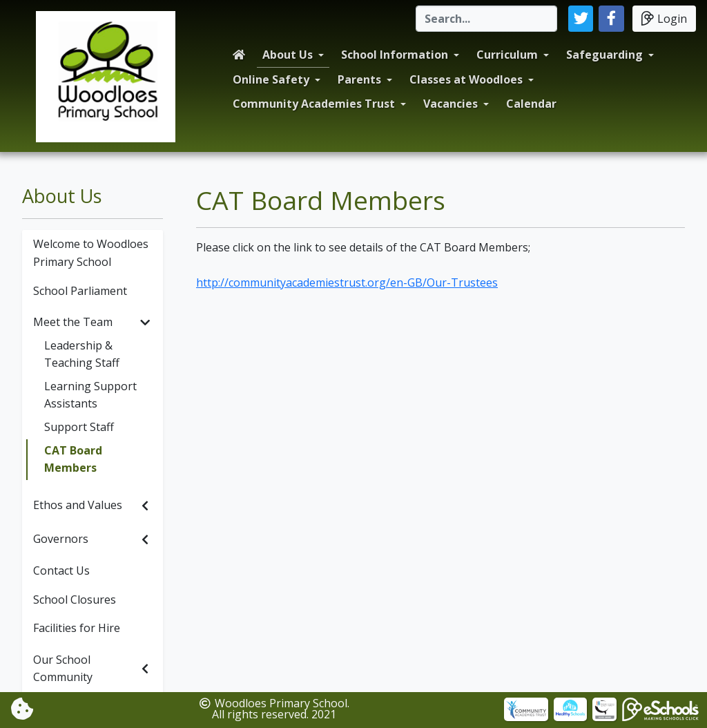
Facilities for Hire (77, 628)
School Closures (75, 600)
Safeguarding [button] (604, 55)
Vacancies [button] (451, 104)
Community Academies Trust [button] (314, 104)
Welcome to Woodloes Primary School (91, 253)
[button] (581, 19)
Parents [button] (359, 79)
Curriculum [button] (507, 55)
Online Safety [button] (271, 79)
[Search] (486, 19)
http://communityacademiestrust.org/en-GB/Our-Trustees (347, 282)
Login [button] (664, 18)
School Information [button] (395, 55)
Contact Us (61, 571)
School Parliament (80, 291)
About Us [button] (288, 55)
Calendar (531, 104)
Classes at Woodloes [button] (466, 79)
